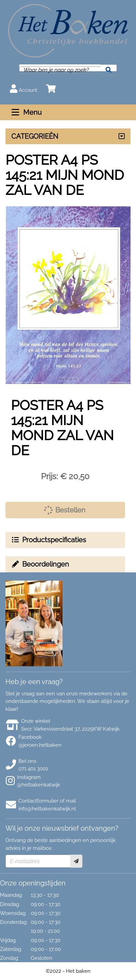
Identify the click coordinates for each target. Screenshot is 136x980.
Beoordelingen (40, 564)
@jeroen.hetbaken (40, 745)
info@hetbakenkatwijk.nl (47, 809)
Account (24, 89)
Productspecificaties (49, 540)
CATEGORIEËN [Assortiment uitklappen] (35, 136)
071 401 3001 (33, 769)
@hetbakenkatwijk (39, 785)
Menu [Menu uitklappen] (26, 112)
